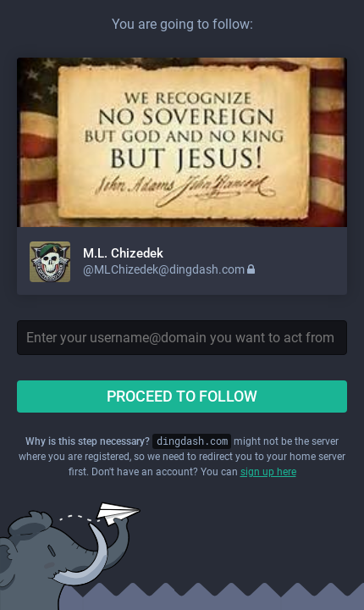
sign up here (268, 472)
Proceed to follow (182, 396)
